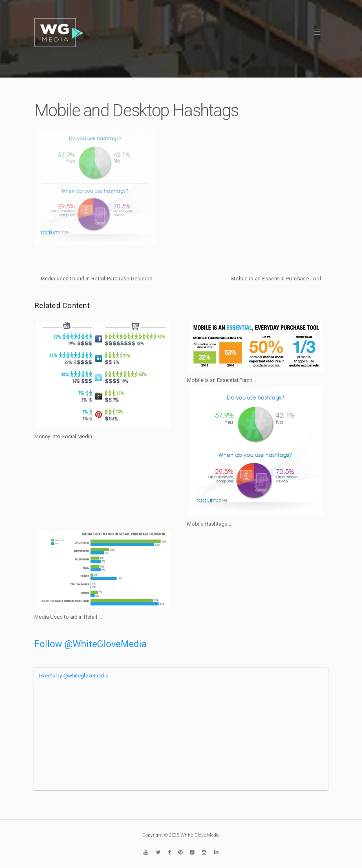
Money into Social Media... (65, 436)
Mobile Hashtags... (209, 524)
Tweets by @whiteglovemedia (73, 676)
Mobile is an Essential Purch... (222, 380)
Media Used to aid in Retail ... (68, 617)
